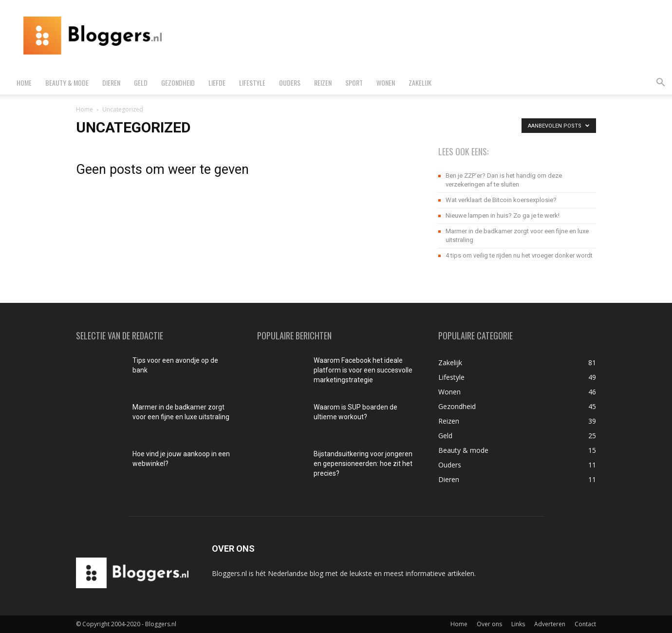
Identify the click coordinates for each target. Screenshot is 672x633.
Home (24, 83)
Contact (585, 624)
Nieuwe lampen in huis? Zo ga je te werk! (503, 215)
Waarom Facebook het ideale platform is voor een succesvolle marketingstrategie (363, 370)
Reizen (323, 83)
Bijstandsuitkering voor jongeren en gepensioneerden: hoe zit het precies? (363, 464)
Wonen (386, 83)
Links (518, 624)
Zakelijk (420, 83)
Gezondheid (178, 83)
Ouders (290, 83)
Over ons (489, 624)
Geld (141, 83)
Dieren (111, 83)
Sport (354, 83)
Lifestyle (252, 83)
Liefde (217, 83)
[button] (660, 84)
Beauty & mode (67, 83)
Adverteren (550, 624)
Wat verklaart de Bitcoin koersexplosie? (501, 200)
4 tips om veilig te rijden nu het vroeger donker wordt (519, 255)
